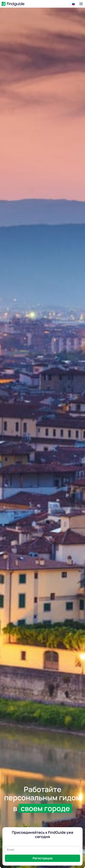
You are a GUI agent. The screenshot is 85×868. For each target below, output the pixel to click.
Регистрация (43, 858)
